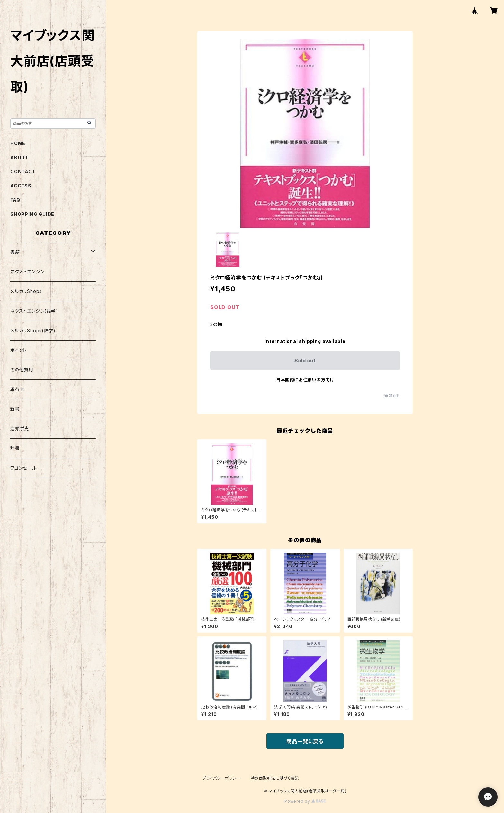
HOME (18, 143)
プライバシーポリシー (221, 778)
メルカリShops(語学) (33, 330)
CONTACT (23, 172)
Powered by (305, 801)
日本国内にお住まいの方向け (305, 380)
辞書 (15, 448)
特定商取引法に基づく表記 (275, 778)
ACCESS (21, 186)
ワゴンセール (23, 468)
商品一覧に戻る (305, 741)
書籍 (15, 252)
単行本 (17, 389)
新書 (15, 409)
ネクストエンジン (27, 272)
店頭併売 (20, 429)
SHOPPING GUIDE (32, 214)
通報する (392, 396)
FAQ (15, 200)
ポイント (18, 350)
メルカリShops (26, 291)
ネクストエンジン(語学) (34, 311)
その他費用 (22, 370)
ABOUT (19, 157)
